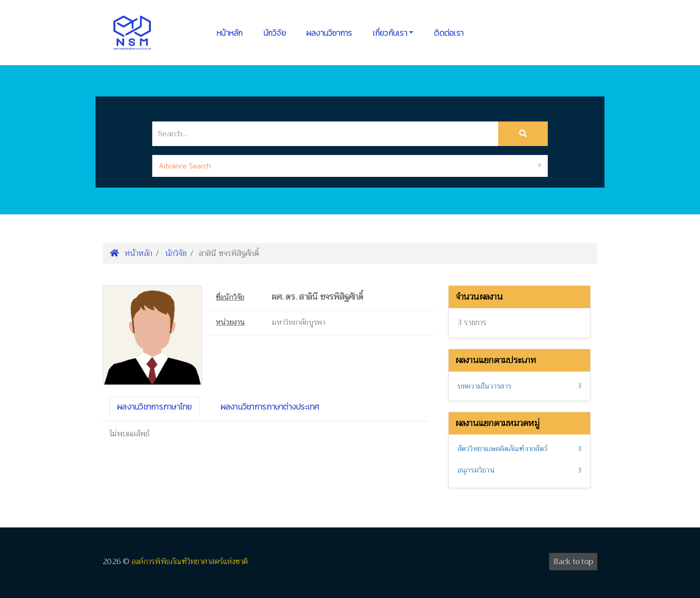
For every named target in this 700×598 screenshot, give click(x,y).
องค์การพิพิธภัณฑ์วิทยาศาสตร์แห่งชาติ (190, 562)
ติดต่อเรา (449, 33)
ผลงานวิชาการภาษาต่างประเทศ (270, 407)
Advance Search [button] (185, 166)
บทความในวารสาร (485, 386)
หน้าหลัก (230, 33)
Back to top (573, 562)
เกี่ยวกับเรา (390, 33)
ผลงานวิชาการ (329, 33)
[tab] (350, 166)
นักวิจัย (275, 33)
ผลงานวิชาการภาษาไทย (154, 407)
